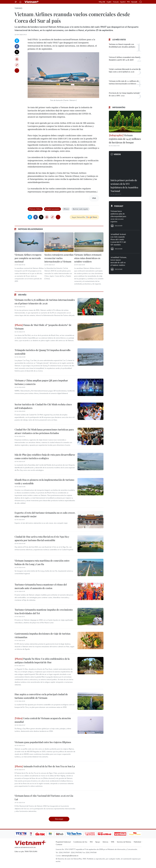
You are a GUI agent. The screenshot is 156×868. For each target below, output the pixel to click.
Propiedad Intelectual (63, 842)
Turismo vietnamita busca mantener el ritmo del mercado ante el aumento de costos (41, 586)
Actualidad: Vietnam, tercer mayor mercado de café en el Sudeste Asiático (119, 261)
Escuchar (119, 226)
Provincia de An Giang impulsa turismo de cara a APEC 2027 (124, 94)
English (109, 2)
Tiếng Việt (102, 2)
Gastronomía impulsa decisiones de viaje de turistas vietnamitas (43, 635)
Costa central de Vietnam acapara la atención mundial (43, 720)
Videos (117, 154)
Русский (134, 2)
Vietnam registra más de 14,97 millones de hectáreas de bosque (125, 139)
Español (123, 2)
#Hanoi (66, 209)
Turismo (18, 8)
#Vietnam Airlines (35, 209)
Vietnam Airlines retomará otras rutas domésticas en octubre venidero (88, 258)
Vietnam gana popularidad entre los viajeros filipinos (43, 742)
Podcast (119, 206)
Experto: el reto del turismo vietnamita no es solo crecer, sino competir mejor (45, 514)
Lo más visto (119, 40)
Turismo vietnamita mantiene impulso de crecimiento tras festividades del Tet (44, 611)
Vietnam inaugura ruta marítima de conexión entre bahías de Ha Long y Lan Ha (42, 562)
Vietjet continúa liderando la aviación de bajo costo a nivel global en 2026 (125, 70)
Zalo (17, 41)
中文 (128, 2)
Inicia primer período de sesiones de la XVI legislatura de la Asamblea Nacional (124, 186)
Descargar (59, 819)
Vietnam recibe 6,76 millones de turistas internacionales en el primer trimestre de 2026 (45, 302)
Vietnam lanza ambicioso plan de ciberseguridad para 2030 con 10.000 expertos (118, 216)
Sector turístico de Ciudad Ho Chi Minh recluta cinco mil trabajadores (43, 406)
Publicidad (137, 842)
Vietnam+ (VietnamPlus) (32, 2)
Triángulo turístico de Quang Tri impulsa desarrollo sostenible (43, 352)
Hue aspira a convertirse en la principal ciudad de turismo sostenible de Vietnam (41, 696)
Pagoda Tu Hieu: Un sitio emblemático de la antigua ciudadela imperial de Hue (42, 660)
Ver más (22, 295)
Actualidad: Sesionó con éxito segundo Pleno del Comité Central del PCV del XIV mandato (118, 239)
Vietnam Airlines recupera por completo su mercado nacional (28, 258)
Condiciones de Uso (80, 842)
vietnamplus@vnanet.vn (70, 856)
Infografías (119, 107)
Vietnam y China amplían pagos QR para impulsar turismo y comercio (41, 382)
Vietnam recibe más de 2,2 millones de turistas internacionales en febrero (124, 82)
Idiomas (105, 842)
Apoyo (98, 842)
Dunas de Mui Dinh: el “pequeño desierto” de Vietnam (43, 327)
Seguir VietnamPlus (78, 217)
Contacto (59, 844)
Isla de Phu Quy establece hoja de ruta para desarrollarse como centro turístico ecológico (45, 456)
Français (116, 2)
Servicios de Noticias (124, 842)
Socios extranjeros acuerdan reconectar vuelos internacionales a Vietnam (59, 258)
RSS (91, 842)
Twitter (17, 52)
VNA (113, 842)
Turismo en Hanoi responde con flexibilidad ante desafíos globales (122, 45)
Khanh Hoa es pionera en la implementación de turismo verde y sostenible (44, 482)
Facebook (17, 46)
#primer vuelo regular (80, 209)
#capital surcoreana (52, 209)
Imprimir (17, 59)
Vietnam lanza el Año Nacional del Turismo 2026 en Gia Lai (44, 797)
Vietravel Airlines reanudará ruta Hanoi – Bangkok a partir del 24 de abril (125, 58)
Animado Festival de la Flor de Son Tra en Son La (45, 766)
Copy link (17, 65)
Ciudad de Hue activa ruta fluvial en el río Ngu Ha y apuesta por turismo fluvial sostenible (42, 538)
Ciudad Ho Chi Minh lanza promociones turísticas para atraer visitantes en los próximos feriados (44, 431)
